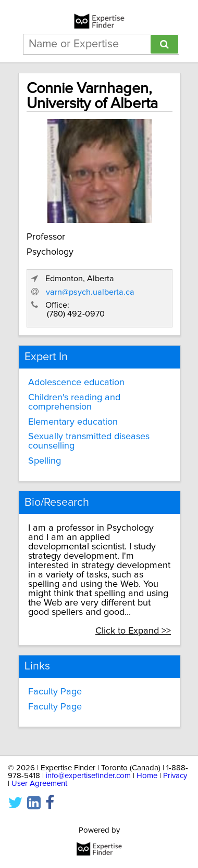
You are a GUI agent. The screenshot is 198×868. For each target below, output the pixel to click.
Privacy (175, 776)
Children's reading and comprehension (74, 402)
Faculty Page (55, 692)
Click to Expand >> (133, 631)
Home (147, 776)
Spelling (45, 461)
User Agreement (39, 784)
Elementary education (73, 422)
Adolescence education (76, 383)
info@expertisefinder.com (88, 776)
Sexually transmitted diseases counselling (89, 441)
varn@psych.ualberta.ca (90, 292)
